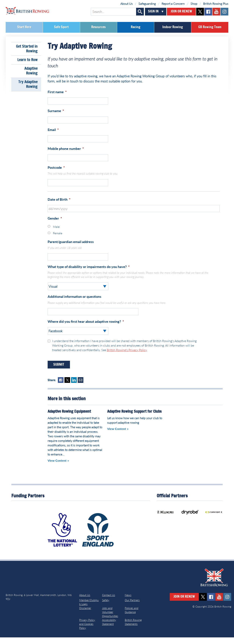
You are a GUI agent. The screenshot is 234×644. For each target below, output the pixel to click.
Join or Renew (181, 12)
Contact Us (109, 602)
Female (58, 238)
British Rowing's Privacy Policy (127, 356)
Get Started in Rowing (27, 49)
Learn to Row (28, 60)
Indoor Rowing (173, 27)
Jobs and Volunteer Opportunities (110, 619)
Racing (136, 27)
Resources (98, 27)
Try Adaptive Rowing (28, 84)
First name (57, 92)
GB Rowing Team (210, 27)
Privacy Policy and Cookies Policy (87, 630)
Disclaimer (85, 615)
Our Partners (132, 607)
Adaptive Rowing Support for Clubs (134, 418)
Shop (194, 3)
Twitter (67, 387)
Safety (106, 607)
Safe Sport (61, 27)
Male (56, 232)
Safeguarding (147, 3)
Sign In (153, 12)
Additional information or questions (74, 302)
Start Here (24, 27)
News (128, 602)
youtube (216, 12)
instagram (224, 12)
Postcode (56, 171)
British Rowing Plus (216, 3)
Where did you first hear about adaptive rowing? (86, 328)
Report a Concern (173, 3)
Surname (56, 111)
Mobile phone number (66, 151)
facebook (208, 12)
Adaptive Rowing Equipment (69, 418)
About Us (127, 3)
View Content (57, 467)
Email (53, 131)
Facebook (61, 387)
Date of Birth (59, 204)
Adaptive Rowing (31, 71)
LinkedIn (74, 387)
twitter (200, 12)
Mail (81, 387)
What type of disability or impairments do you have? (89, 272)
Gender (55, 223)
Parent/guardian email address (71, 247)
